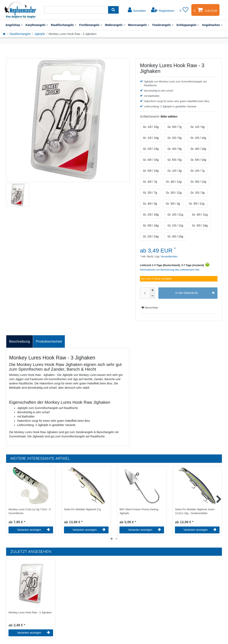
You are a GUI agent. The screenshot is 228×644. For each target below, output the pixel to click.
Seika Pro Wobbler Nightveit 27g (82, 509)
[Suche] (113, 10)
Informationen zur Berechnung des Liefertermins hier (170, 270)
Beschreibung (20, 341)
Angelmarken (212, 25)
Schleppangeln (188, 25)
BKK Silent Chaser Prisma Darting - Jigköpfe (140, 511)
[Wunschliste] (184, 10)
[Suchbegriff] (76, 10)
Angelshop (14, 25)
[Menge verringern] (152, 296)
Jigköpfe (40, 34)
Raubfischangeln (64, 25)
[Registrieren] (163, 10)
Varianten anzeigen (34, 530)
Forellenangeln (91, 25)
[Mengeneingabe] (145, 293)
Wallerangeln (115, 25)
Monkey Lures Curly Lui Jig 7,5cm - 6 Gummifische (30, 511)
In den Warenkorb (195, 293)
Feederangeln (163, 25)
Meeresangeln (139, 25)
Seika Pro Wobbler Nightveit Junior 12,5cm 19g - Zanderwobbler (195, 511)
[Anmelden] (137, 10)
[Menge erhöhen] (152, 290)
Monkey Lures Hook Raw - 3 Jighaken (30, 613)
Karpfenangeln (37, 25)
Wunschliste (150, 308)
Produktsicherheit (49, 341)
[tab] (20, 342)
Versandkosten (169, 257)
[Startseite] (4, 34)
